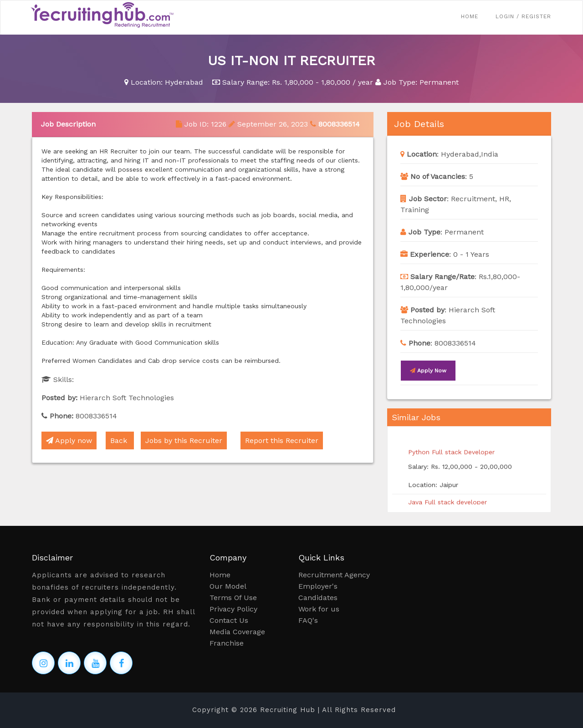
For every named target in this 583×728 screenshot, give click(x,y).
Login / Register (523, 16)
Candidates (318, 598)
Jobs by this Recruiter (184, 440)
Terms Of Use (233, 598)
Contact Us (229, 620)
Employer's (318, 586)
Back (120, 440)
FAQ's (308, 620)
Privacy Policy (233, 609)
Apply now (69, 440)
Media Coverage (237, 632)
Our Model (228, 586)
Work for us (319, 609)
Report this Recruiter (282, 440)
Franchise (227, 643)
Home (470, 16)
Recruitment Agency (334, 575)
